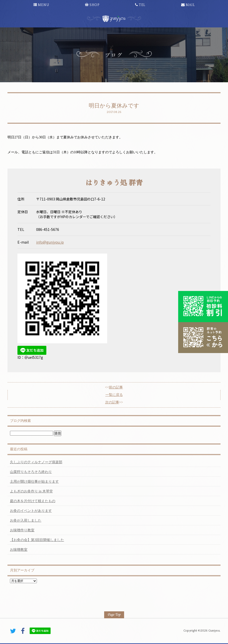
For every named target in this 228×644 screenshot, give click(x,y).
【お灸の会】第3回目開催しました (37, 540)
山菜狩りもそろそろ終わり (31, 472)
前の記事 (116, 387)
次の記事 (112, 402)
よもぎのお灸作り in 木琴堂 (31, 491)
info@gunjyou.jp (50, 242)
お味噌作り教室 (22, 530)
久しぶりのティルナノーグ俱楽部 (36, 462)
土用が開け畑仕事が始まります (34, 482)
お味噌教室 (19, 550)
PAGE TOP (114, 615)
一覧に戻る (114, 395)
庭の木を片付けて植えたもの (33, 501)
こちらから (203, 338)
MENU (41, 5)
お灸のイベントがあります (31, 511)
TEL (140, 5)
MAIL (188, 5)
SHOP (92, 5)
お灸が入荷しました (26, 520)
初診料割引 (203, 306)
